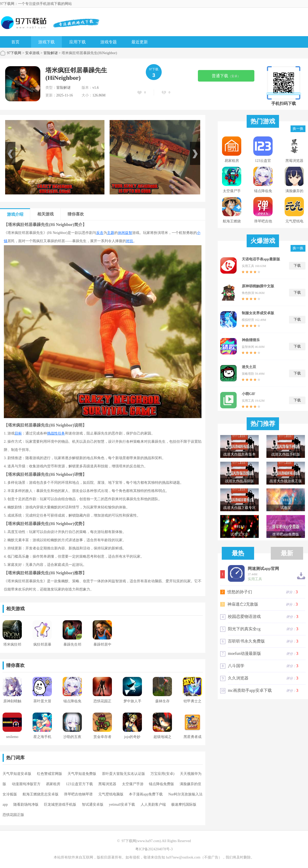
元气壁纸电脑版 (111, 794)
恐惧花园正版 (13, 815)
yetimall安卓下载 (122, 805)
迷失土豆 (249, 367)
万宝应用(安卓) (162, 774)
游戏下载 (46, 42)
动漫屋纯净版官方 (26, 784)
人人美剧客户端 (153, 805)
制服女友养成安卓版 (258, 313)
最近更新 (140, 42)
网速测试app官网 (263, 569)
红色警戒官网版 (50, 774)
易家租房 (53, 784)
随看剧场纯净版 (26, 805)
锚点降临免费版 (161, 784)
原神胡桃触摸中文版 (258, 286)
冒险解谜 (51, 53)
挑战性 (52, 433)
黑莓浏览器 (107, 784)
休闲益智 (125, 233)
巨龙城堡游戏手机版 (60, 805)
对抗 (130, 241)
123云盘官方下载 (79, 784)
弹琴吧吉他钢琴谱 (78, 794)
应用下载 (78, 42)
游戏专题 (109, 42)
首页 (15, 42)
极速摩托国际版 (184, 805)
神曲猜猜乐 (251, 340)
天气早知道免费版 (82, 774)
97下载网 (14, 53)
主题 (111, 233)
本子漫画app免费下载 (146, 794)
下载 (297, 266)
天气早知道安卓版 (17, 774)
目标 (18, 433)
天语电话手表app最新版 (261, 259)
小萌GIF (249, 394)
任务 (61, 433)
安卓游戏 (32, 53)
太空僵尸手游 (133, 784)
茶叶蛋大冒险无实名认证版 (123, 774)
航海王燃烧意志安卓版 (41, 794)
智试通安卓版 (93, 805)
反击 (100, 233)
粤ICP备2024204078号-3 (154, 849)
